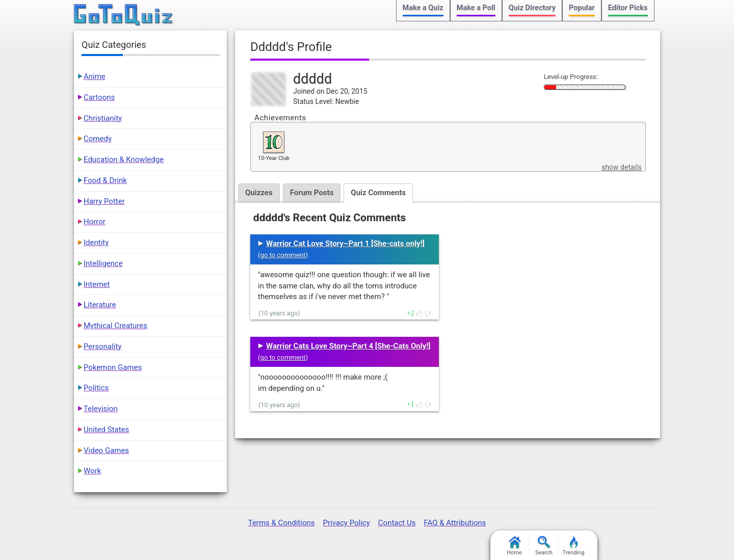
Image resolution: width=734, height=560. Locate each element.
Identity (96, 243)
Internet (97, 284)
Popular (582, 8)
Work (92, 471)
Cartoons (99, 97)
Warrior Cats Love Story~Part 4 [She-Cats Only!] (348, 346)
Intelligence (103, 263)
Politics (96, 388)
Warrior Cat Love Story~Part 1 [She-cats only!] (345, 244)
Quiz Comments (378, 193)
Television (101, 409)
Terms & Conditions (282, 523)
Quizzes (259, 193)
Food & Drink (105, 180)
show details (621, 167)
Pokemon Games (113, 367)
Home (514, 546)
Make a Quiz (423, 8)
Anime (95, 76)
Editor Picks (628, 8)
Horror (95, 222)
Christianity (103, 118)
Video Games (106, 450)
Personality (102, 346)
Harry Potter (104, 201)
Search (544, 546)
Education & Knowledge (124, 159)
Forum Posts (312, 193)
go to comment (283, 255)
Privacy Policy (346, 523)
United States (106, 430)
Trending (574, 546)
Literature (100, 305)
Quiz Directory (532, 8)
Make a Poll (476, 8)
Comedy (98, 139)
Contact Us (397, 523)
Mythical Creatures (115, 326)
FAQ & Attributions (455, 523)
